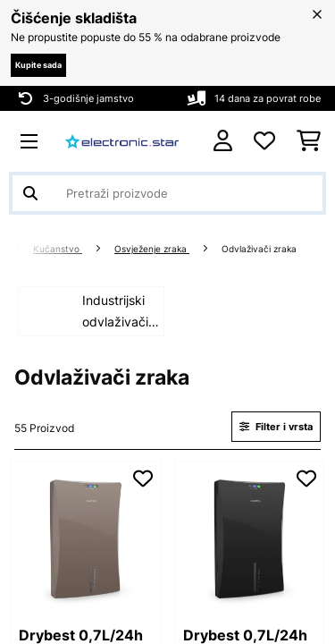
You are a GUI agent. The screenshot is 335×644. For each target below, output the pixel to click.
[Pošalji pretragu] (30, 193)
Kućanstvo (58, 249)
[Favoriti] (264, 141)
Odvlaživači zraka (260, 249)
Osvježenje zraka (152, 249)
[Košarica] (309, 141)
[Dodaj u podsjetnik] (143, 479)
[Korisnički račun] (223, 141)
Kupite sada (38, 65)
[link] (86, 536)
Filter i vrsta (276, 427)
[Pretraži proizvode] (167, 193)
